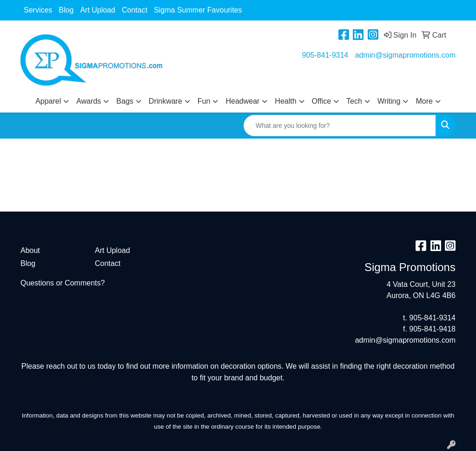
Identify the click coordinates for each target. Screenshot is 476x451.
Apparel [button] (48, 101)
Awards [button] (89, 101)
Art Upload (98, 10)
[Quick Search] (340, 126)
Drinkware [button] (165, 101)
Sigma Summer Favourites (198, 10)
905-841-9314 (325, 55)
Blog (66, 10)
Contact (135, 10)
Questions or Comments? (63, 283)
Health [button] (285, 101)
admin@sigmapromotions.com (405, 55)
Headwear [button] (242, 101)
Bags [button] (125, 101)
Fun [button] (204, 101)
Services (38, 10)
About (30, 250)
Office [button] (322, 101)
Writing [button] (389, 101)
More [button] (424, 101)
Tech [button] (354, 101)
